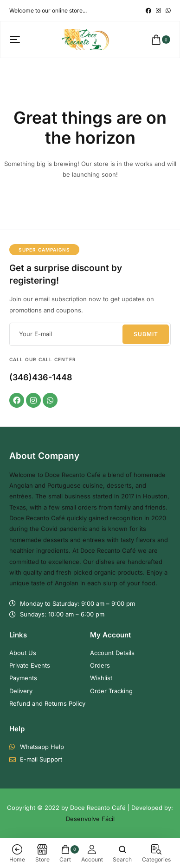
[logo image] (86, 39)
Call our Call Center (43, 359)
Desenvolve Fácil (90, 819)
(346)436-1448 (41, 377)
